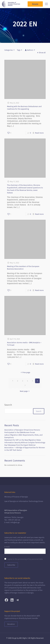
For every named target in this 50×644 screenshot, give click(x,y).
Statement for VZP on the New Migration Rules (23, 440)
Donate (35, 4)
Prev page (25, 372)
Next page (25, 391)
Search (8, 405)
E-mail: (7, 547)
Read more (39, 133)
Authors (30, 50)
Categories (10, 50)
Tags (20, 50)
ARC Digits (23, 638)
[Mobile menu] (46, 4)
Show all (41, 53)
